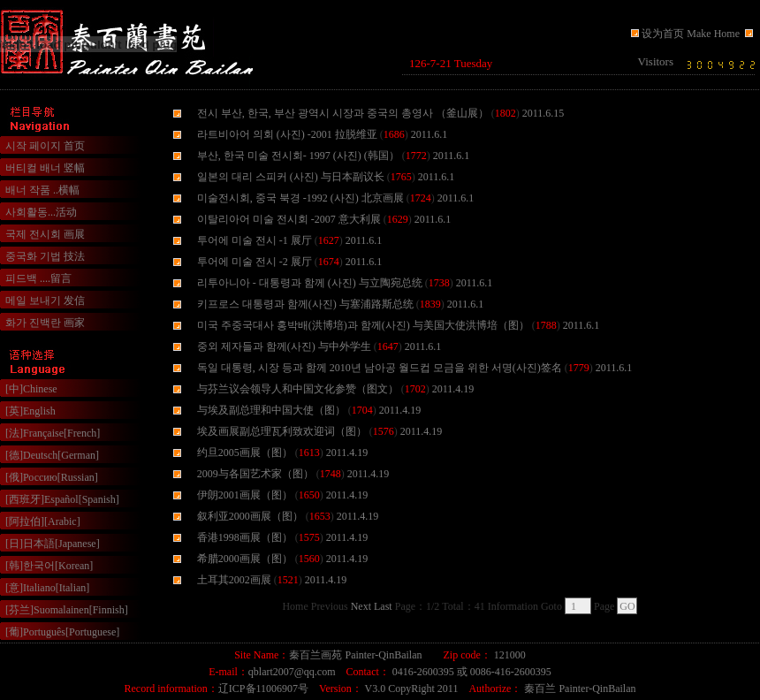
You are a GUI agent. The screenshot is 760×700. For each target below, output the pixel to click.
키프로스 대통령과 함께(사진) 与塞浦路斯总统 (305, 304)
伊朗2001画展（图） (245, 495)
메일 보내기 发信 (45, 301)
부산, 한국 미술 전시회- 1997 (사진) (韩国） (298, 156)
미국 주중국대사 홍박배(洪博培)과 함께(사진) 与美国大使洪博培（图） (363, 325)
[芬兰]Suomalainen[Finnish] (67, 610)
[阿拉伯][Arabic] (43, 521)
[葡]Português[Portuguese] (62, 632)
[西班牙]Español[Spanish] (62, 499)
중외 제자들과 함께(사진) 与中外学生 (284, 346)
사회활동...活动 (41, 212)
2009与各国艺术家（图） (255, 474)
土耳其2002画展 (234, 580)
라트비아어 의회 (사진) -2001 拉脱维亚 (287, 134)
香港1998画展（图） (245, 537)
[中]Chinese (31, 389)
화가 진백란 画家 (45, 323)
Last (383, 606)
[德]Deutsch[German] (52, 455)
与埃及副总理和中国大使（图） (271, 410)
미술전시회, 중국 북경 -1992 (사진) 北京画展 (300, 198)
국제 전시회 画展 (45, 234)
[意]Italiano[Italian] (47, 588)
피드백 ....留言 (38, 278)
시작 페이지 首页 (45, 146)
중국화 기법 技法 (45, 256)
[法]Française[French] (53, 433)
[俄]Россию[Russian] (52, 477)
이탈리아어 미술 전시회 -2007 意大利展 (289, 219)
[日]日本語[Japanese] (53, 544)
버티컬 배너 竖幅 (45, 168)
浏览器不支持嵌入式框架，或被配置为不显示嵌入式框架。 (579, 64)
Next (361, 606)
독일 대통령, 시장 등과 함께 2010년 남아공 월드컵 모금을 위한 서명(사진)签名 (380, 368)
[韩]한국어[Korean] (49, 566)
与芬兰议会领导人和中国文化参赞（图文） (298, 389)
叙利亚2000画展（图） (250, 516)
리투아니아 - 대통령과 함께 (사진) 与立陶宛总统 (310, 283)
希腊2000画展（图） (245, 559)
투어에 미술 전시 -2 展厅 (255, 262)
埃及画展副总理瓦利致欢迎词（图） (282, 431)
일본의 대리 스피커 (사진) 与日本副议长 (291, 177)
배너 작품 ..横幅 (42, 190)
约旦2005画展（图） (245, 453)
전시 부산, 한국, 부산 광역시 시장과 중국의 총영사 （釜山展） (343, 113)
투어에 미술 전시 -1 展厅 (255, 240)
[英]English (30, 411)
